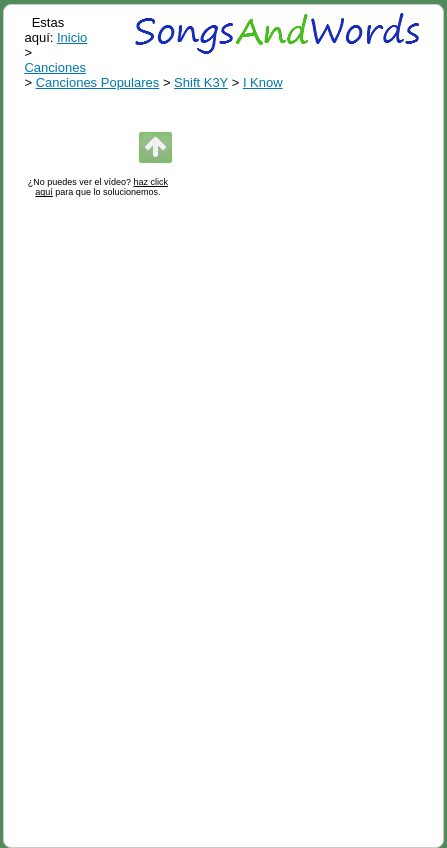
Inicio (72, 37)
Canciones (54, 67)
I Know (263, 82)
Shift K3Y (201, 82)
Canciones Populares (98, 82)
